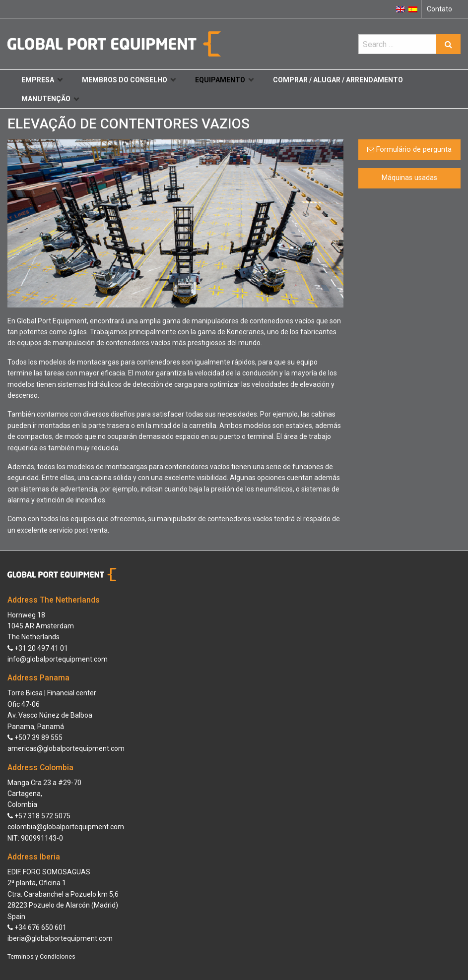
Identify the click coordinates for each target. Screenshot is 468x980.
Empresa (42, 80)
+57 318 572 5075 (39, 816)
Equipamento (224, 80)
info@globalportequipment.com (58, 659)
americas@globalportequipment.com (66, 748)
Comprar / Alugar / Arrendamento (338, 80)
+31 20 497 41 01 (38, 648)
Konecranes (245, 332)
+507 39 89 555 (35, 737)
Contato (439, 9)
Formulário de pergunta (409, 150)
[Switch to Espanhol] (413, 9)
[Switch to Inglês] (401, 9)
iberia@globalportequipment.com (60, 938)
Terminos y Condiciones (41, 957)
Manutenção (50, 99)
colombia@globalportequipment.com (66, 827)
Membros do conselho (129, 80)
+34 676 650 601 (37, 927)
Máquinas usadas (409, 178)
